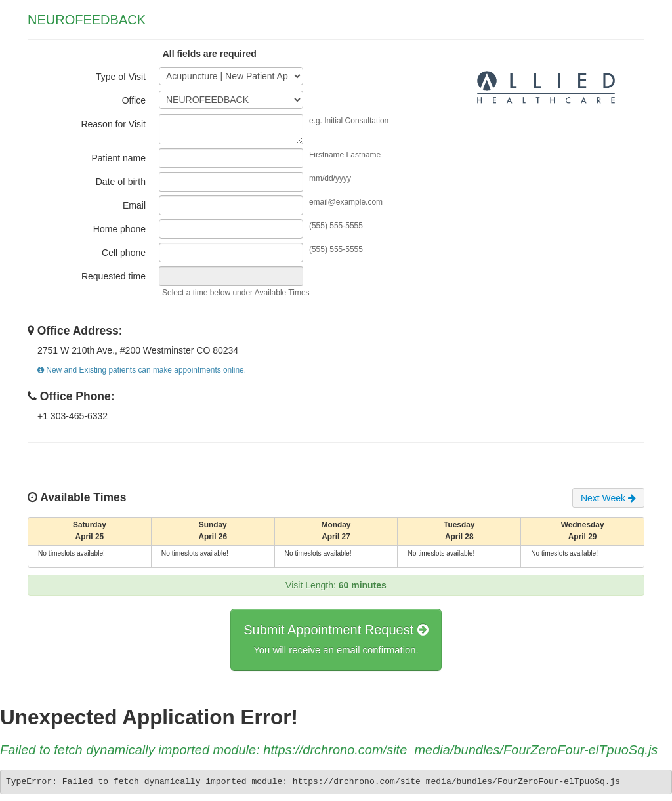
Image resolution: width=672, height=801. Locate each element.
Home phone (119, 229)
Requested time (114, 276)
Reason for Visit (113, 124)
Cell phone (124, 253)
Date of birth (121, 182)
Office (134, 100)
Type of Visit (121, 77)
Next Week (608, 498)
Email (134, 205)
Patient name (119, 158)
